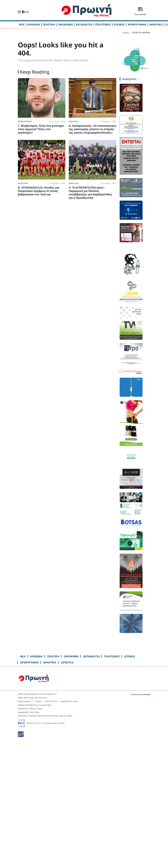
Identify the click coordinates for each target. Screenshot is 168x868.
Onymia (146, 694)
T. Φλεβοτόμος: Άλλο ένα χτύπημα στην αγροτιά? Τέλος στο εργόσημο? (41, 129)
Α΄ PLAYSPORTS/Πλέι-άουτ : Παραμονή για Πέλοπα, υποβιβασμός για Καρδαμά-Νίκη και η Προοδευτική (90, 193)
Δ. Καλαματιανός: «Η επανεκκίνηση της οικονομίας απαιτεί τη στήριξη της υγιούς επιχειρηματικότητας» (92, 129)
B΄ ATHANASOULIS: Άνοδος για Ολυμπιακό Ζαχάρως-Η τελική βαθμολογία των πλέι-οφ (38, 191)
